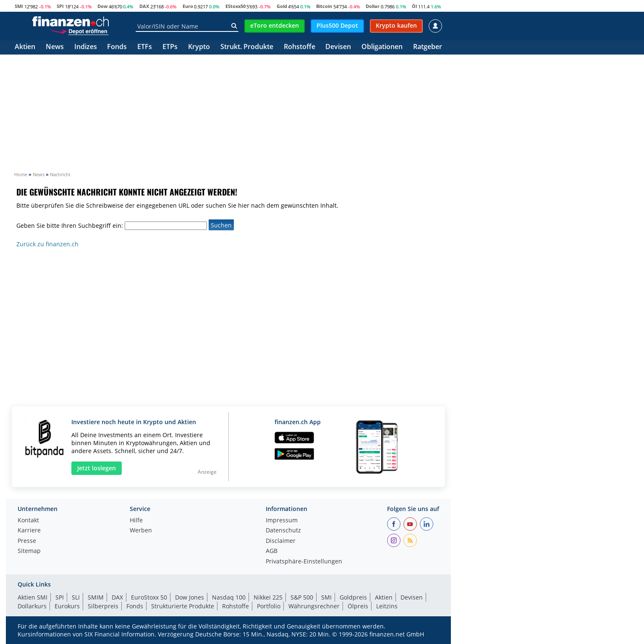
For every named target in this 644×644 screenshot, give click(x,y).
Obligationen (382, 47)
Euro (188, 6)
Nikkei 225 (268, 597)
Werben (141, 531)
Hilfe (136, 521)
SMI (19, 6)
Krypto (199, 47)
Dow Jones (190, 597)
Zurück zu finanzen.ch (47, 244)
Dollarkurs (32, 606)
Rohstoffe (300, 47)
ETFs (145, 47)
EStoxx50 (236, 6)
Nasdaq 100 (229, 597)
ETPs (170, 47)
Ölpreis (358, 606)
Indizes (86, 47)
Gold (282, 6)
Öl (414, 6)
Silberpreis (103, 606)
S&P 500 (302, 597)
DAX (144, 6)
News (55, 47)
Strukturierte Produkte (183, 606)
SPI (60, 6)
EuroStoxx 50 (149, 597)
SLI (76, 597)
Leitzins (387, 606)
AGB (272, 551)
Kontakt (28, 521)
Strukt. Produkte (247, 47)
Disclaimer (281, 541)
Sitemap (29, 551)
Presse (27, 541)
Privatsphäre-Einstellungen (304, 562)
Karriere (29, 531)
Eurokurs (67, 606)
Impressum (282, 521)
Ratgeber (428, 47)
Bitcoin (324, 6)
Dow (102, 6)
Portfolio (269, 606)
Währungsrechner (314, 606)
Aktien (25, 47)
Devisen (338, 47)
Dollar (373, 6)
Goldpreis (353, 597)
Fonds (117, 47)
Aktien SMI (33, 597)
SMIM (96, 597)
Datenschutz (283, 531)
